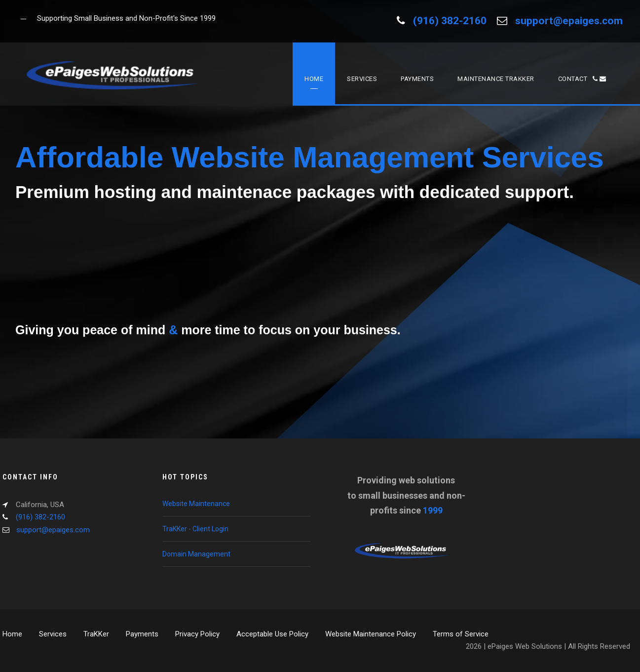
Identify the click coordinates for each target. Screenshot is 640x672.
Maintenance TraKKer (496, 79)
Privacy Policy (197, 634)
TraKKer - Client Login (195, 529)
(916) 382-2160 (450, 21)
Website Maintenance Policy (371, 634)
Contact (582, 79)
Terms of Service (461, 634)
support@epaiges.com (569, 21)
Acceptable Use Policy (272, 634)
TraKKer (96, 634)
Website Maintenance (196, 504)
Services (362, 79)
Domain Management (196, 554)
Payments (417, 79)
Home (314, 79)
